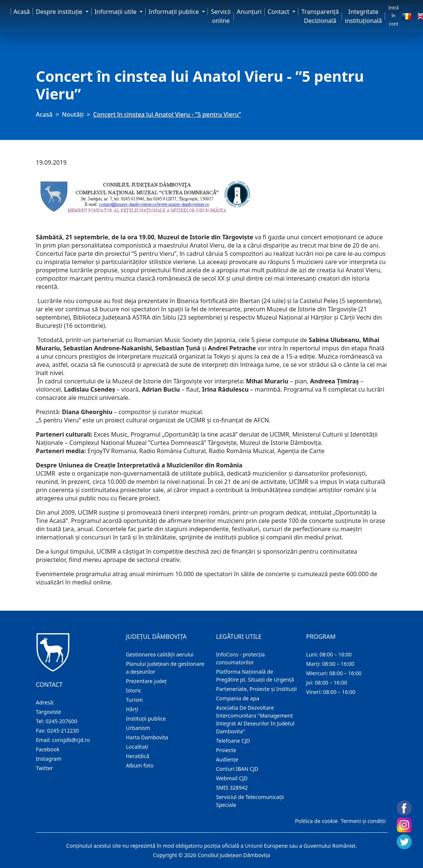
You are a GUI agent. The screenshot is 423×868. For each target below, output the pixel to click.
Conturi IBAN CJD (237, 769)
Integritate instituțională (364, 16)
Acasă (22, 12)
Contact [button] (279, 12)
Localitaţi (137, 747)
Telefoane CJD (233, 741)
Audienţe (227, 759)
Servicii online (221, 16)
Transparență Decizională (320, 16)
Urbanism (138, 728)
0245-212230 (63, 731)
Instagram (49, 759)
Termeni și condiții (363, 821)
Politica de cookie (316, 821)
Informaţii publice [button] (175, 12)
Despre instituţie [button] (60, 12)
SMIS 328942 (232, 788)
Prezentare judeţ (147, 681)
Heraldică (138, 756)
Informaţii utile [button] (116, 12)
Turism (135, 700)
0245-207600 (61, 721)
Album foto (140, 765)
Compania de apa (238, 698)
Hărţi (132, 709)
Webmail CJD (232, 778)
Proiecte (226, 750)
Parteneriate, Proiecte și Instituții (257, 689)
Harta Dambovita (147, 737)
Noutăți (73, 114)
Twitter (45, 768)
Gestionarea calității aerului (160, 654)
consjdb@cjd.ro (71, 740)
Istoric (134, 690)
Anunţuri (249, 12)
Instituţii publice (146, 719)
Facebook (48, 749)
